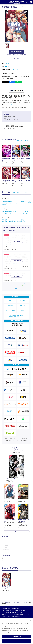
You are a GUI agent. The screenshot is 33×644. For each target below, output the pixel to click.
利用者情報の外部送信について (16, 616)
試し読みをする (17, 52)
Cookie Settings (16, 637)
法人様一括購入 (23, 611)
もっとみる (16, 532)
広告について (20, 609)
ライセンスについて (7, 611)
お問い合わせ (5, 614)
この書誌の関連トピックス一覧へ (20, 193)
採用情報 (14, 609)
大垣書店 (10, 301)
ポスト (6, 82)
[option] (7, 551)
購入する (17, 59)
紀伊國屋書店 (23, 301)
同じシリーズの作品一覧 (22, 140)
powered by (22, 286)
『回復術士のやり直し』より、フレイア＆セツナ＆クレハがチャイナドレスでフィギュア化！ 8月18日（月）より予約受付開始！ (16, 203)
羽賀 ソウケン (9, 64)
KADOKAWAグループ (7, 613)
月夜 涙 (7, 67)
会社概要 (4, 609)
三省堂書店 (23, 305)
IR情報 (9, 609)
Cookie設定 (4, 616)
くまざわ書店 (10, 305)
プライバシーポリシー (15, 614)
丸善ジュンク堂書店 (10, 310)
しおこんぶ (15, 70)
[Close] (31, 621)
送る (19, 82)
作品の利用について (18, 613)
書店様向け (15, 611)
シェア (13, 82)
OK (17, 641)
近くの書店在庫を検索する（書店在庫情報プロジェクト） (17, 316)
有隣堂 (23, 310)
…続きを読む (10, 105)
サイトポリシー (25, 614)
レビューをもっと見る (21, 284)
